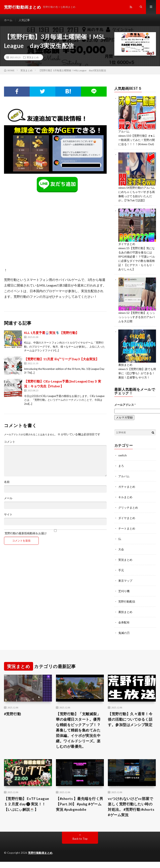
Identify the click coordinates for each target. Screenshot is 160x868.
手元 (121, 570)
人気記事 (24, 20)
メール (8, 498)
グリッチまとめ (128, 507)
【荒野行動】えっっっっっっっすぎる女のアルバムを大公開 (137, 317)
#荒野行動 (13, 714)
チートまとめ (127, 528)
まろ (121, 466)
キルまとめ (125, 497)
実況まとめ (33, 57)
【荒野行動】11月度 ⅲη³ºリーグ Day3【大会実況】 (61, 359)
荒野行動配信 (127, 601)
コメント (10, 442)
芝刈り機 (124, 591)
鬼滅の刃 (124, 633)
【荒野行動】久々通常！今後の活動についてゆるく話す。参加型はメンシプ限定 (130, 719)
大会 (121, 549)
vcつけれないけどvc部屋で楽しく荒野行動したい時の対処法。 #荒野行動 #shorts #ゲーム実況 (131, 807)
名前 (7, 482)
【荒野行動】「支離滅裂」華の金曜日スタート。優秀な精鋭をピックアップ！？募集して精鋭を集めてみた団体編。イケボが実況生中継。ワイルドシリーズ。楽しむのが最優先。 (78, 730)
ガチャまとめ (127, 487)
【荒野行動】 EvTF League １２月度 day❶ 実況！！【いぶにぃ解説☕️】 (27, 804)
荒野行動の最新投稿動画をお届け (55, 532)
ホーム (8, 20)
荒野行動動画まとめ (40, 853)
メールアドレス (125, 405)
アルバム (124, 131)
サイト (8, 514)
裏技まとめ (125, 365)
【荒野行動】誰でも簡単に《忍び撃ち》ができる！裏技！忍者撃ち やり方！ (137, 373)
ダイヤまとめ (127, 244)
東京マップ (125, 581)
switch (123, 455)
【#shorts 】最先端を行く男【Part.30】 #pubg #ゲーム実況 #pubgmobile (80, 804)
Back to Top (80, 839)
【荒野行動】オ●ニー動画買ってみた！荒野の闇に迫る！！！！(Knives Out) (137, 140)
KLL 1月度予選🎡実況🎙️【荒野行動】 (51, 333)
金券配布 (124, 622)
